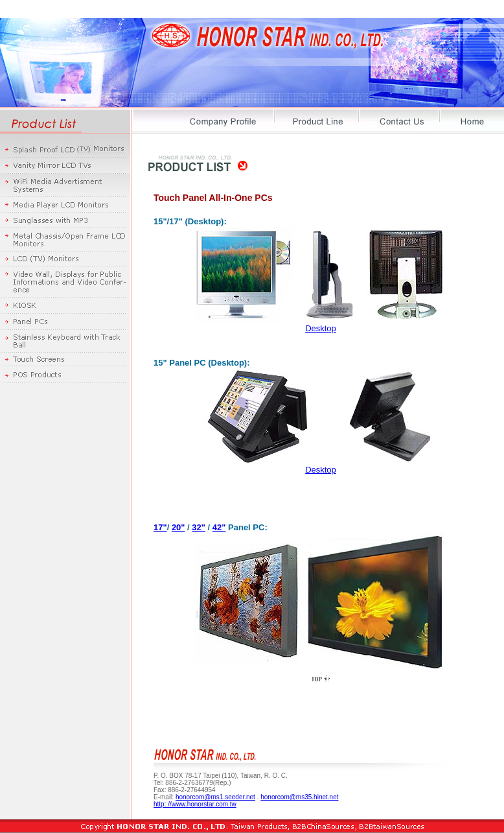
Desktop (321, 328)
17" (160, 527)
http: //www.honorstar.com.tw (195, 804)
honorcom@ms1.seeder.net (215, 797)
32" (199, 527)
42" (219, 527)
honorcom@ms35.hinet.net (299, 797)
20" (178, 527)
